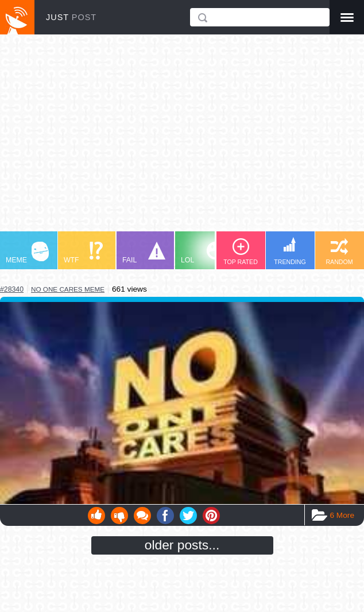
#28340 (12, 289)
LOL (202, 253)
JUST (71, 17)
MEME (27, 253)
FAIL (144, 253)
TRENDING (290, 251)
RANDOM (339, 252)
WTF (83, 253)
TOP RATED (241, 252)
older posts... (182, 545)
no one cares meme (68, 289)
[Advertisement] (182, 138)
